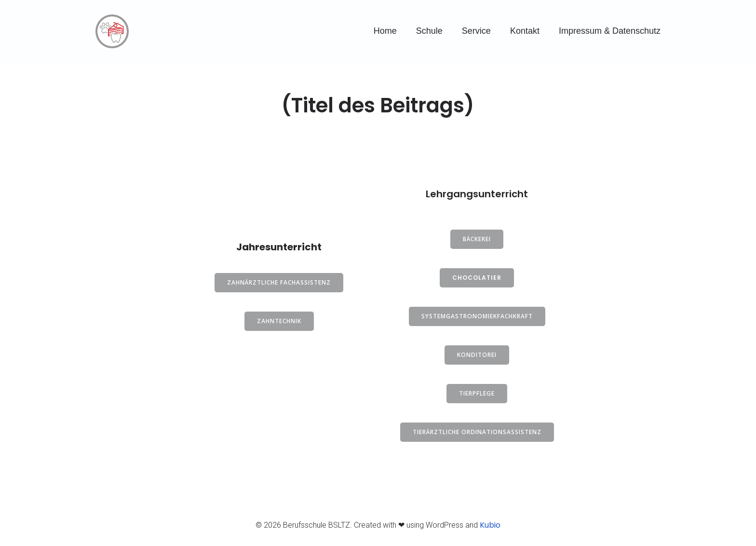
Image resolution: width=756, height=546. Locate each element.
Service (476, 31)
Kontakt (525, 31)
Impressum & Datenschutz (610, 31)
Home (385, 31)
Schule (429, 31)
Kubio (490, 525)
